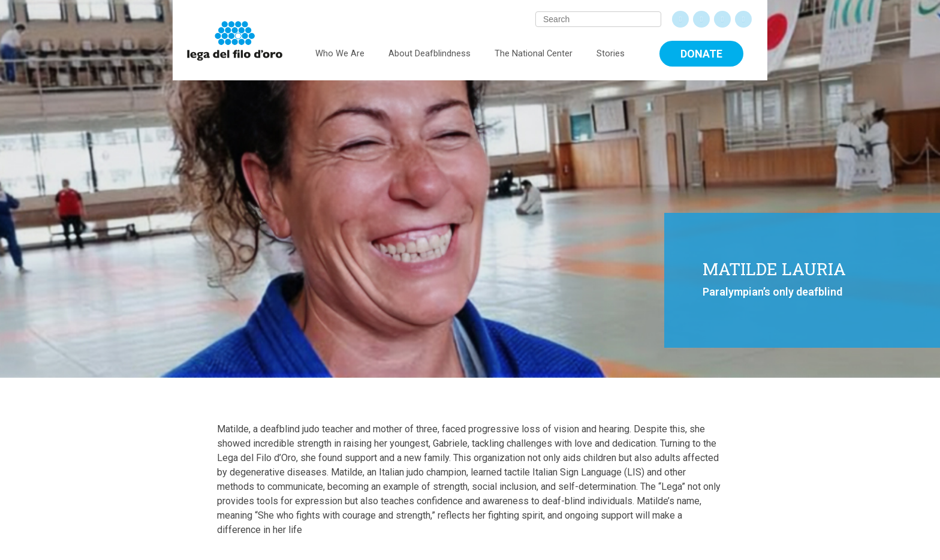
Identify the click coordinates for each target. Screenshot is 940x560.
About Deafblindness (430, 53)
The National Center (534, 53)
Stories (611, 53)
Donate (701, 54)
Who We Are (340, 53)
